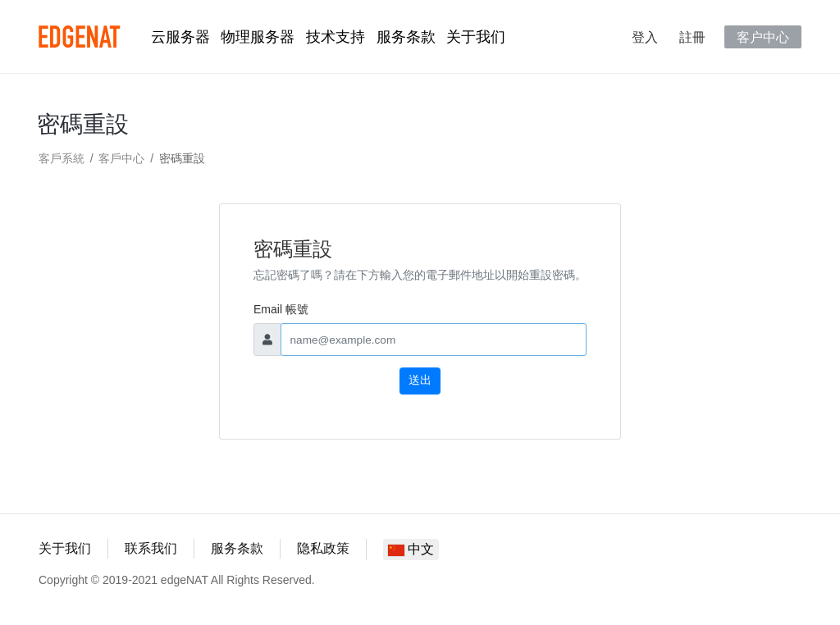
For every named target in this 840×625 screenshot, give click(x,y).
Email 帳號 (281, 309)
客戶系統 (62, 158)
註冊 (692, 37)
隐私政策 (323, 548)
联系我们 (151, 548)
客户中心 (763, 37)
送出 (420, 380)
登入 (645, 37)
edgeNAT (80, 37)
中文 (411, 549)
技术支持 (336, 37)
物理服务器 (258, 37)
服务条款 (406, 37)
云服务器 (180, 37)
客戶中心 (121, 158)
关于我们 (476, 37)
